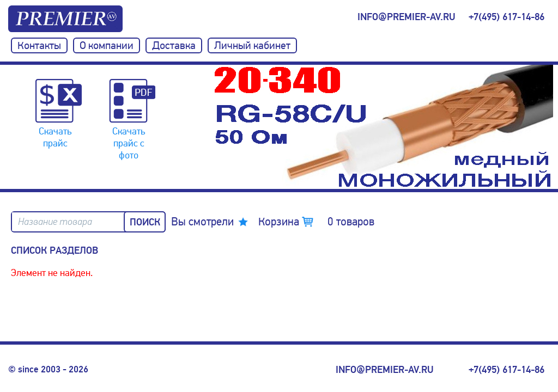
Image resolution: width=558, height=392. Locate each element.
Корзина (316, 222)
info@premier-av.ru (406, 17)
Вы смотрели (202, 222)
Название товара (55, 222)
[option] (384, 127)
